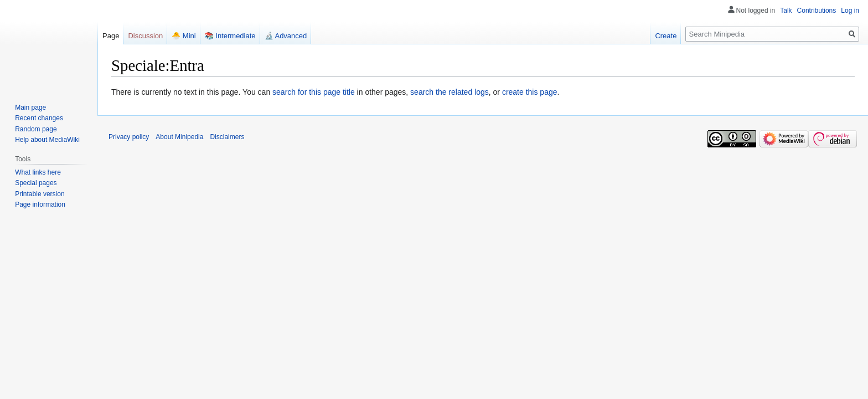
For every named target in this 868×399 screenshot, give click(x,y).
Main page (30, 108)
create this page (530, 92)
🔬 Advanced (286, 36)
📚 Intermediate (230, 36)
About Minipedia (179, 137)
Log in (850, 11)
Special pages (36, 183)
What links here (38, 172)
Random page (36, 129)
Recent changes (39, 118)
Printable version (40, 194)
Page (111, 36)
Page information (40, 204)
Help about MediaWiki (47, 140)
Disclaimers (227, 137)
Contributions (817, 11)
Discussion (145, 36)
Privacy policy (129, 137)
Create (666, 36)
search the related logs (449, 92)
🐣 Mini (184, 36)
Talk (786, 11)
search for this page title (314, 92)
